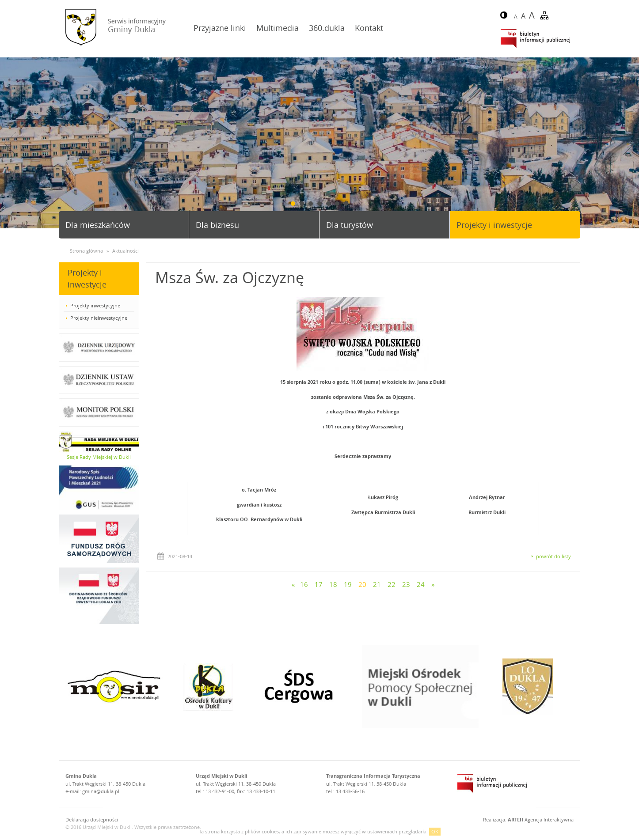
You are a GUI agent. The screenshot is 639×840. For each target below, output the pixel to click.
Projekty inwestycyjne (95, 305)
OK (435, 831)
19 (348, 584)
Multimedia (278, 28)
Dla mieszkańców (98, 225)
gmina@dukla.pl (101, 791)
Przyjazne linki (220, 28)
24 (421, 584)
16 (304, 584)
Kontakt (369, 28)
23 (406, 584)
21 (377, 584)
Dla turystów (350, 225)
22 (392, 584)
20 (362, 584)
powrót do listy (553, 556)
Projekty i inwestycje (494, 225)
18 (333, 584)
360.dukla (327, 28)
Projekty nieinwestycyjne (99, 318)
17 (319, 584)
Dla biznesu (217, 225)
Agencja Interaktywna (541, 819)
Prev (10, 144)
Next (629, 144)
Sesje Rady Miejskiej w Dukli (99, 457)
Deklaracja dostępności (92, 819)
